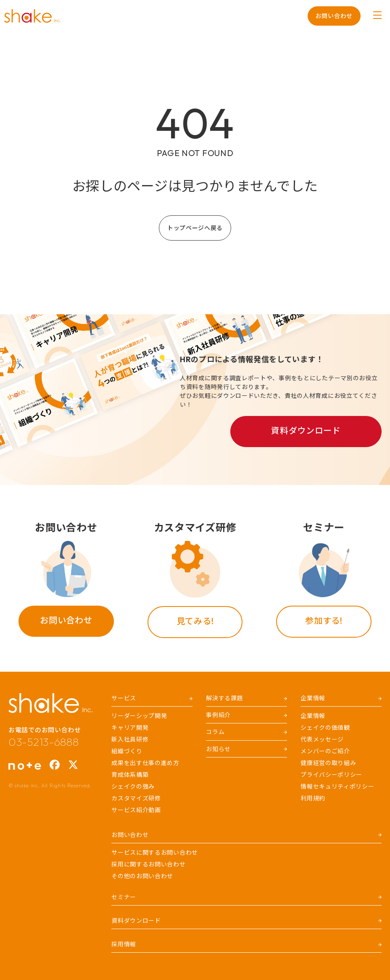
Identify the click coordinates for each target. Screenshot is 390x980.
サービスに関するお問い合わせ (155, 853)
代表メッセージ (322, 739)
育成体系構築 (130, 775)
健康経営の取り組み (328, 763)
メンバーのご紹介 (325, 751)
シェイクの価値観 (325, 728)
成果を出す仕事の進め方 (145, 763)
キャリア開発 (130, 728)
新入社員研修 (130, 739)
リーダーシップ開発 (139, 716)
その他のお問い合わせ (142, 876)
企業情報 (313, 716)
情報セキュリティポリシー (337, 787)
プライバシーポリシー (331, 775)
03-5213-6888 (43, 742)
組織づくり (127, 751)
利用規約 (313, 798)
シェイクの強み (133, 787)
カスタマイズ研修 (136, 798)
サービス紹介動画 (136, 810)
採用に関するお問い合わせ (148, 864)
